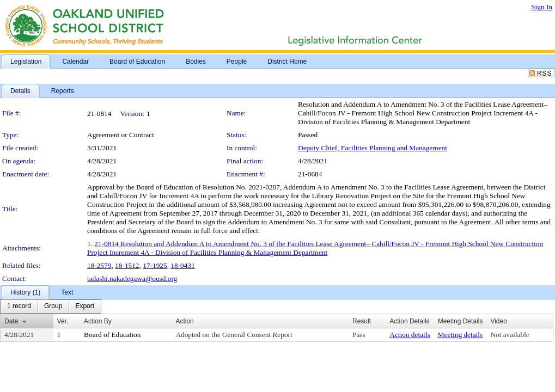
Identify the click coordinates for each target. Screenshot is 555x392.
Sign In (542, 7)
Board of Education (112, 335)
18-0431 (182, 265)
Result (362, 321)
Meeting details (461, 335)
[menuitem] (19, 307)
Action (184, 321)
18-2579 (99, 265)
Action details (410, 335)
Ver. (63, 321)
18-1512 (127, 265)
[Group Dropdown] (53, 307)
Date (11, 321)
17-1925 (155, 265)
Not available (510, 335)
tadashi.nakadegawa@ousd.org (132, 278)
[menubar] (51, 307)
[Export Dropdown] (85, 307)
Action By (98, 321)
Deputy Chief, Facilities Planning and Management (373, 148)
